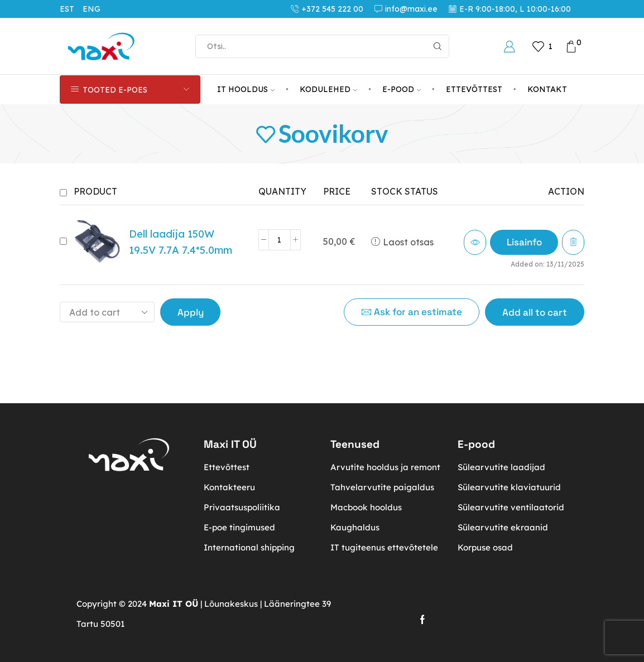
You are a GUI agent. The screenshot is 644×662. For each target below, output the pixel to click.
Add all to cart (535, 312)
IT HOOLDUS (246, 89)
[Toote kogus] (279, 240)
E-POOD (402, 89)
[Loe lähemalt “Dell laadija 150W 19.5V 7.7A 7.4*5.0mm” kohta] (523, 242)
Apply (191, 312)
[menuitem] (71, 9)
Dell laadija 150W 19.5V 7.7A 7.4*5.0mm (181, 242)
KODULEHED (328, 89)
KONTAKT (547, 89)
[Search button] (438, 46)
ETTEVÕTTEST (474, 89)
